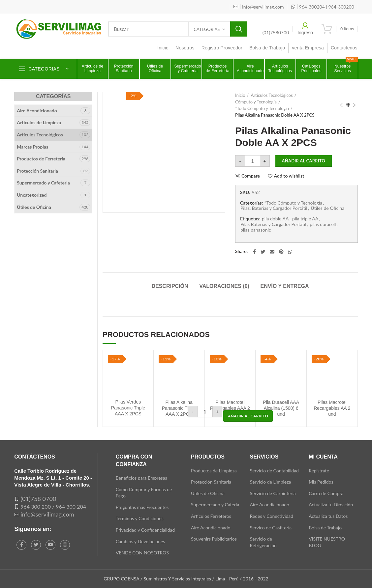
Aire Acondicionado (37, 111)
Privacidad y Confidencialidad (145, 530)
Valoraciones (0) (224, 286)
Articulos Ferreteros (211, 516)
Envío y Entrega (284, 286)
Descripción (170, 286)
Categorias (207, 29)
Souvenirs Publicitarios (214, 539)
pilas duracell (323, 224)
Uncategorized (32, 195)
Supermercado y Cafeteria (43, 183)
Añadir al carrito (304, 161)
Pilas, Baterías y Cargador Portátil (274, 208)
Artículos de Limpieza (39, 122)
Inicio (240, 95)
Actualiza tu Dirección (331, 504)
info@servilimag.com (47, 514)
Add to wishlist (289, 176)
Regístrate (319, 471)
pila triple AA (305, 219)
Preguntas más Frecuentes (142, 507)
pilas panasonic (256, 230)
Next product (355, 105)
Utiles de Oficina (208, 493)
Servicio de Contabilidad (274, 471)
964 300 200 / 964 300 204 (53, 506)
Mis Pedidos (321, 482)
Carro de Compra (326, 493)
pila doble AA (275, 219)
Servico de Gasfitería (271, 528)
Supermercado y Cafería (215, 504)
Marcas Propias (32, 147)
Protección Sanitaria (37, 171)
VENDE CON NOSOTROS (142, 553)
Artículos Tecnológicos (272, 95)
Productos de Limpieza (214, 471)
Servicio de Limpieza (271, 482)
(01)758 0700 (38, 499)
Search (239, 29)
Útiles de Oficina (327, 208)
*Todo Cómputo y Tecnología (262, 108)
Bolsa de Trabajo (325, 528)
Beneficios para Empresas (141, 478)
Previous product (341, 105)
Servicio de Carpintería (273, 493)
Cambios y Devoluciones (140, 541)
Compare (251, 176)
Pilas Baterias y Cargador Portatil (273, 224)
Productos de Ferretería (41, 159)
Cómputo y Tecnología (256, 102)
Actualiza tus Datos (328, 516)
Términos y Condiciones (140, 518)
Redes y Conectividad (272, 516)
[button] (248, 416)
